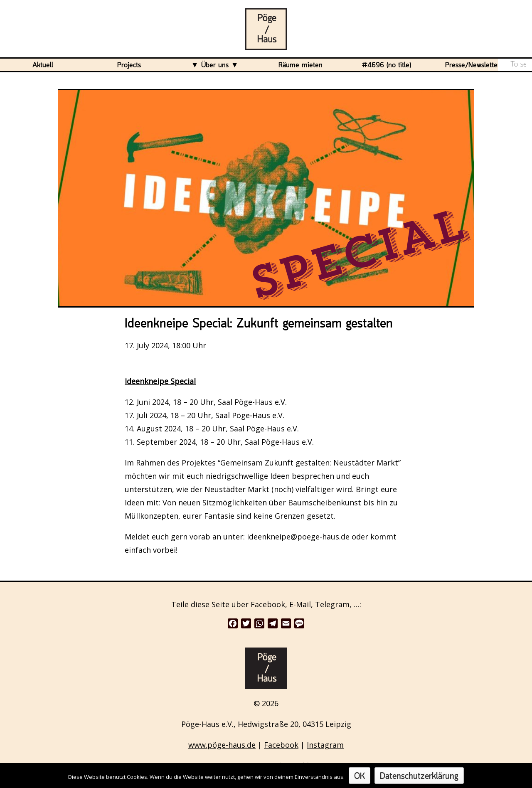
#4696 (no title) (387, 65)
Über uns (215, 65)
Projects (129, 65)
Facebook (281, 745)
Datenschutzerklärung (419, 777)
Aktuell (43, 65)
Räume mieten (300, 65)
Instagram (325, 745)
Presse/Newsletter (473, 65)
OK (360, 777)
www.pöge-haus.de (222, 745)
